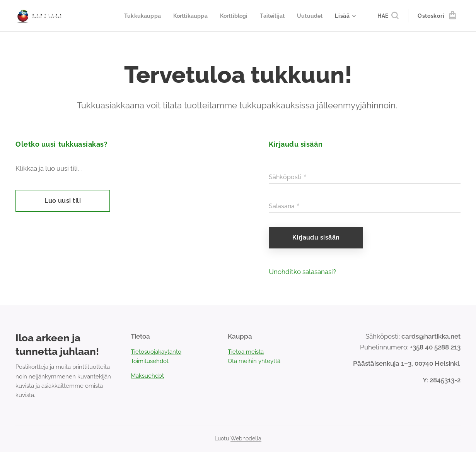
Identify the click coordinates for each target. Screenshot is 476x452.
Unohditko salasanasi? (302, 272)
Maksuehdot (147, 376)
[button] (388, 16)
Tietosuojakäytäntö (156, 351)
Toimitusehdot (150, 361)
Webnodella (246, 438)
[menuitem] (135, 16)
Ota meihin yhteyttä (254, 361)
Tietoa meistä (246, 351)
